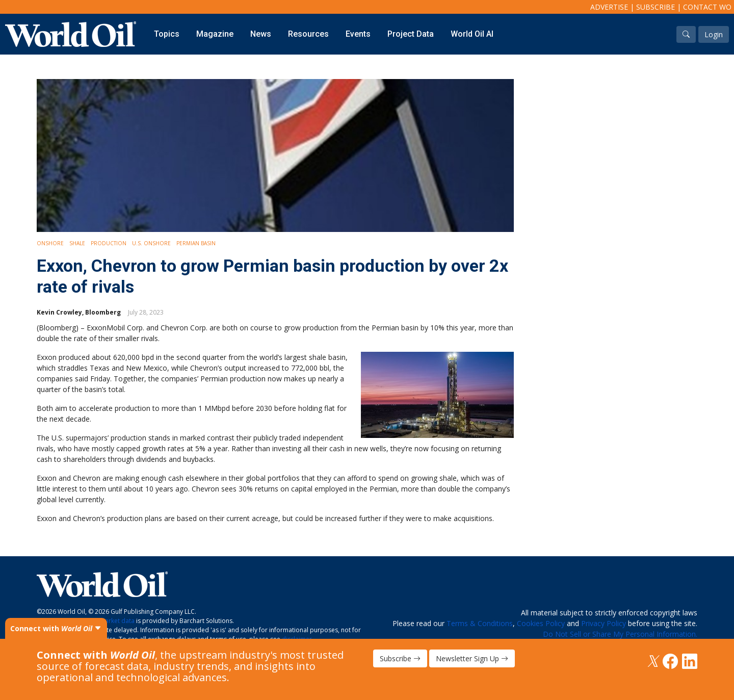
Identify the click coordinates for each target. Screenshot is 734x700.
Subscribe (656, 7)
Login (714, 34)
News (261, 34)
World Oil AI (472, 34)
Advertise (609, 7)
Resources (308, 34)
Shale (77, 243)
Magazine (215, 34)
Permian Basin (196, 243)
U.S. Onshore (151, 243)
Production (109, 243)
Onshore (50, 243)
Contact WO (707, 7)
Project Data (411, 34)
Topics (167, 34)
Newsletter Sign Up (472, 658)
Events (358, 34)
